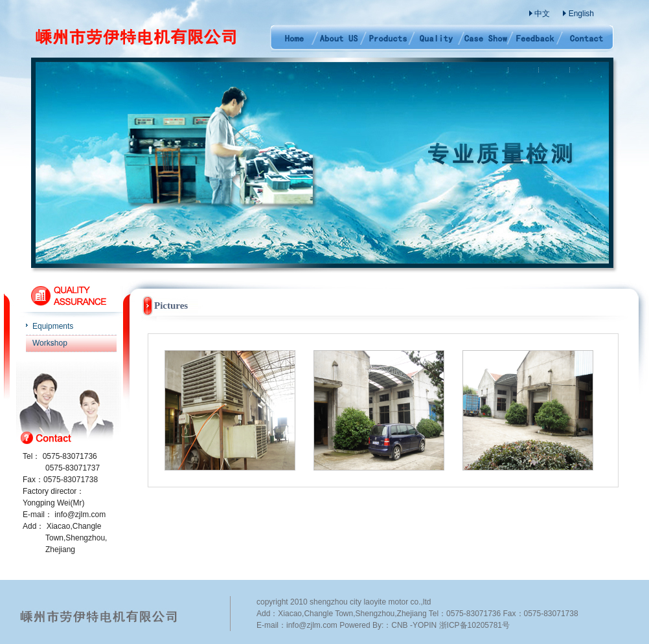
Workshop (50, 343)
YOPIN (425, 625)
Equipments (53, 326)
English (581, 14)
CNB (399, 625)
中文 (542, 14)
